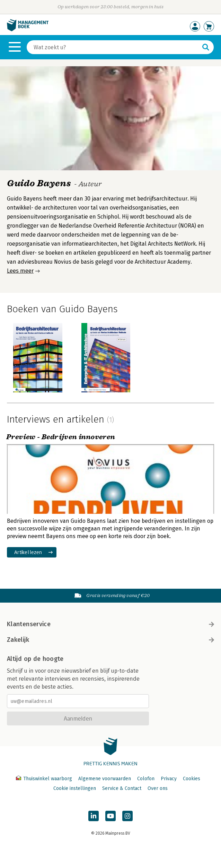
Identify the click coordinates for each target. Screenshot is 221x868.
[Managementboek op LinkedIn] (94, 816)
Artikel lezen (28, 552)
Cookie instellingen (75, 788)
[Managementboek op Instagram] (127, 816)
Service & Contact (122, 788)
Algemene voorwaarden (105, 779)
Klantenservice (110, 624)
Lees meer (20, 271)
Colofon (146, 779)
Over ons (158, 788)
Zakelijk (110, 640)
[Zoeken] (113, 47)
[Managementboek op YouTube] (110, 816)
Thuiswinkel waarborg (45, 779)
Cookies (192, 779)
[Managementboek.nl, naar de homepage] (28, 30)
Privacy (169, 779)
